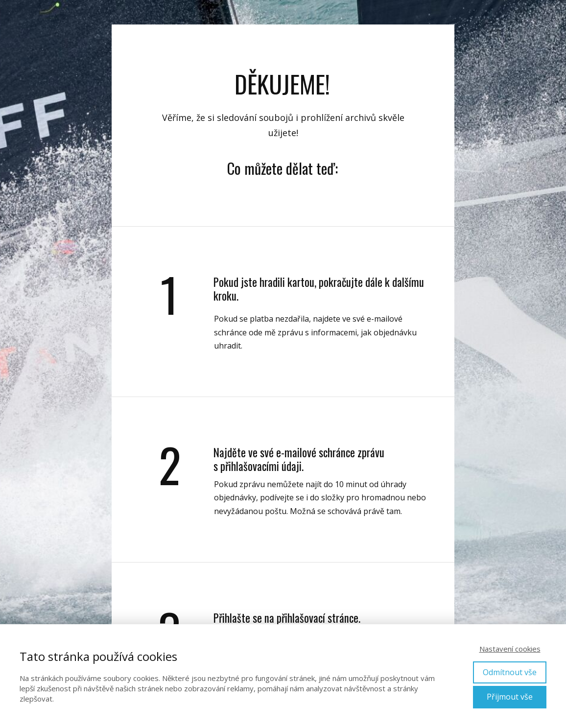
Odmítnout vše (510, 672)
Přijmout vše (510, 697)
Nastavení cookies (510, 649)
